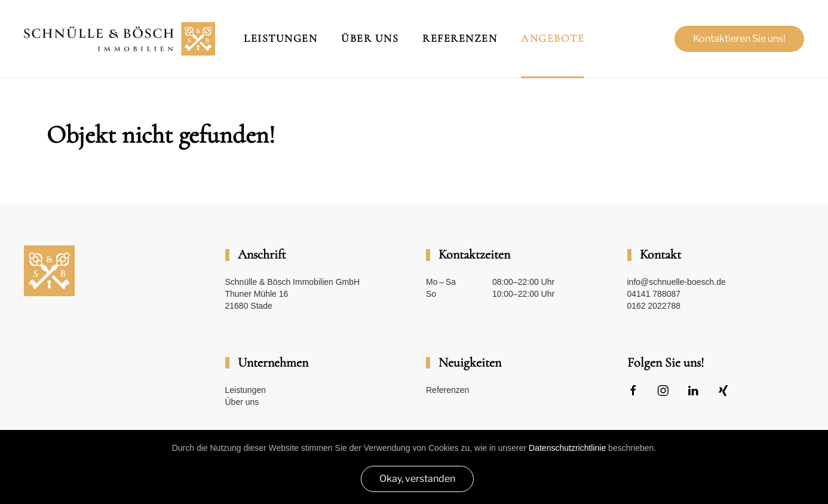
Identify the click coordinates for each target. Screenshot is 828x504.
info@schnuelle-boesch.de (677, 282)
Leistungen (280, 38)
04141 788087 (654, 294)
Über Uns (370, 38)
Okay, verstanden (417, 479)
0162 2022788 (654, 306)
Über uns (242, 402)
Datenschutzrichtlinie (567, 448)
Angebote (553, 38)
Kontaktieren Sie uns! (739, 39)
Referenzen (460, 38)
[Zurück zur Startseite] (119, 39)
